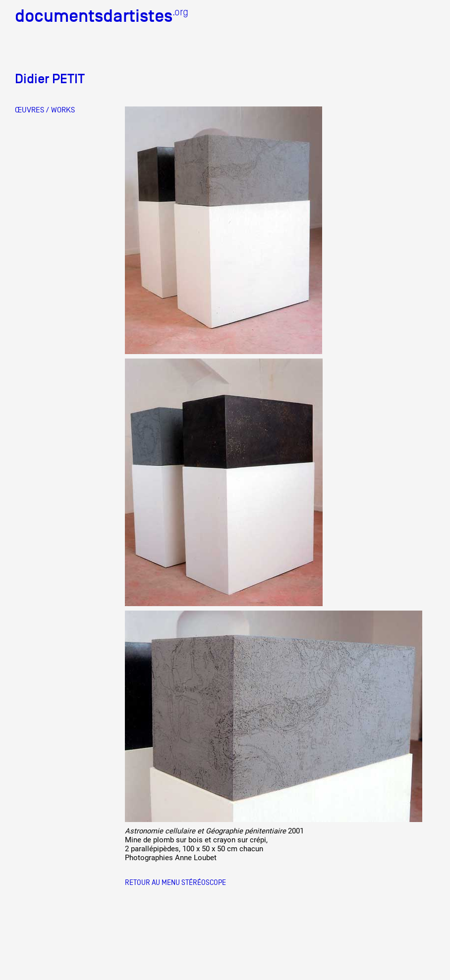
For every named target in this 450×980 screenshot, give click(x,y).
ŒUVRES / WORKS (45, 110)
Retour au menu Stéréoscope (175, 882)
